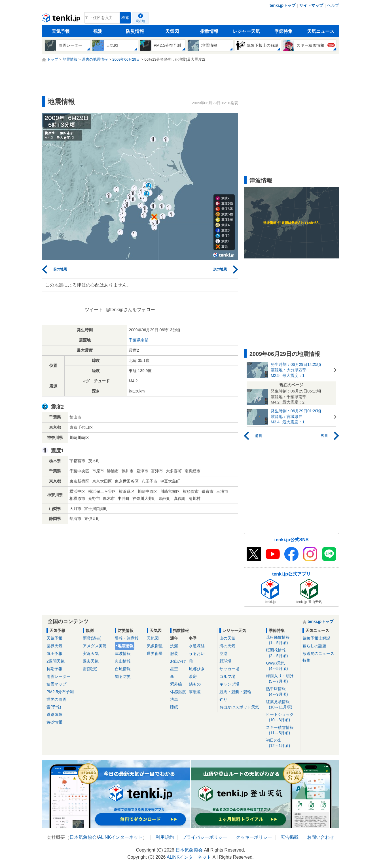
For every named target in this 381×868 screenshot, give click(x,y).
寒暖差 (195, 692)
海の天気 (227, 646)
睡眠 (174, 707)
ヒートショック (282, 717)
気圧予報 (54, 653)
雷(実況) (90, 669)
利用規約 (165, 837)
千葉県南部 (139, 340)
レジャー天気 (246, 31)
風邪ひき (197, 669)
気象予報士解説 (316, 638)
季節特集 (283, 31)
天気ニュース (321, 31)
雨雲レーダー (58, 676)
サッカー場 (229, 669)
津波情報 (123, 653)
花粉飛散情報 (282, 640)
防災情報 (135, 31)
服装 (174, 653)
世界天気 (54, 646)
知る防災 (123, 676)
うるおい (197, 653)
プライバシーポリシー (205, 837)
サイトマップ (311, 5)
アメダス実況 (95, 646)
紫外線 (176, 684)
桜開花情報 (282, 653)
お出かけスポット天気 (239, 707)
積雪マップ (56, 684)
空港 (223, 653)
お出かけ (178, 661)
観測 (98, 31)
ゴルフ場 (227, 676)
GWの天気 (282, 666)
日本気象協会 (83, 837)
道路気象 (54, 714)
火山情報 (123, 661)
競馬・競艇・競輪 (235, 692)
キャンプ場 (229, 684)
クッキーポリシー (254, 837)
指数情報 (209, 31)
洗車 (174, 699)
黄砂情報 (54, 722)
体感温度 (178, 692)
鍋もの (195, 684)
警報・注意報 (127, 638)
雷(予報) (54, 707)
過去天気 (91, 661)
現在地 (140, 21)
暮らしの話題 (314, 646)
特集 (306, 660)
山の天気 (227, 638)
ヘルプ (333, 5)
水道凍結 (197, 646)
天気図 (172, 31)
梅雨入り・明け (282, 679)
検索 (125, 18)
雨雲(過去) (92, 638)
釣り (223, 699)
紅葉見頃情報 (282, 705)
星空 (174, 669)
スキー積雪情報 (282, 730)
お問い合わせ (321, 837)
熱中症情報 (282, 692)
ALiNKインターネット (120, 837)
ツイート (94, 310)
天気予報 (61, 31)
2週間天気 (56, 661)
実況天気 (91, 653)
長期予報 (54, 669)
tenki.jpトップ (282, 5)
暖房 (193, 676)
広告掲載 (289, 837)
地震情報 (126, 646)
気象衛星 (155, 646)
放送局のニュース (318, 653)
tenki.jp (62, 19)
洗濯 (174, 646)
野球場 (225, 661)
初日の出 (282, 743)
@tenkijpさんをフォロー (131, 310)
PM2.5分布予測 (60, 692)
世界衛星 (155, 653)
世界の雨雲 (56, 699)
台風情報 (123, 669)
